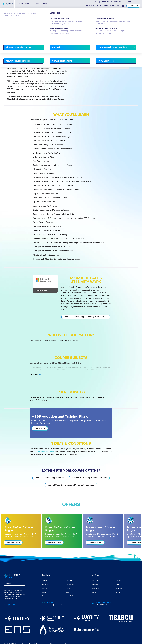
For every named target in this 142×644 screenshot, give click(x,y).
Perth (117, 584)
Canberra (119, 588)
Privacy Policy (81, 643)
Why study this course (14, 46)
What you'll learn (30, 46)
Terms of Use (112, 643)
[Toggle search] (118, 6)
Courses (7, 20)
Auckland (95, 580)
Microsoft (15, 20)
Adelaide (118, 592)
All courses (78, 46)
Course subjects (45, 46)
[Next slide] (69, 46)
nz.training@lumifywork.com (56, 605)
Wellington (95, 584)
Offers (99, 6)
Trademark (131, 643)
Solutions (45, 584)
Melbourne (95, 596)
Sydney (94, 592)
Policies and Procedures (96, 643)
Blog (112, 6)
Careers (44, 596)
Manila (118, 596)
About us (90, 6)
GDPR (122, 643)
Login (129, 2)
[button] (37, 45)
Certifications (70, 584)
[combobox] (5, 584)
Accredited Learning (72, 596)
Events (106, 6)
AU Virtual (89, 46)
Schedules (69, 580)
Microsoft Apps (27, 20)
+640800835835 (115, 2)
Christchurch (96, 588)
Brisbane (119, 580)
